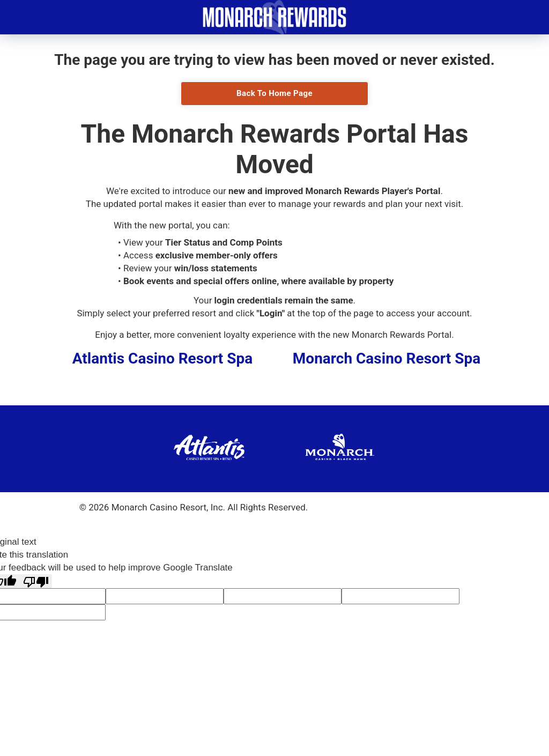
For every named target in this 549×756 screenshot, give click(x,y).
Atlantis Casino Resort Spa (163, 358)
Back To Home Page (274, 93)
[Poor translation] (36, 581)
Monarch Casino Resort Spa (387, 358)
